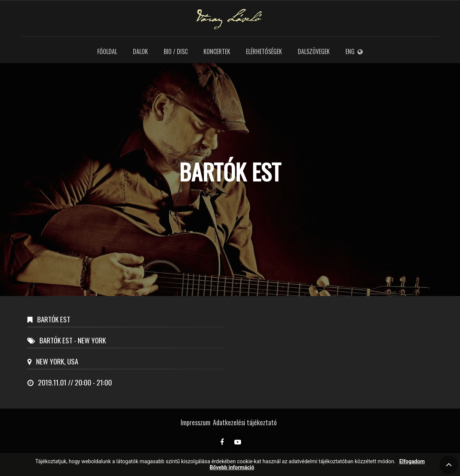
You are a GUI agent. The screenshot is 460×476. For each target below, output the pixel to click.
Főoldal (107, 51)
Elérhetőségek (264, 51)
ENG (354, 51)
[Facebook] (222, 442)
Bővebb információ (232, 468)
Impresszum (195, 422)
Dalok (140, 51)
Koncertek (217, 51)
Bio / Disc (176, 51)
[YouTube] (238, 442)
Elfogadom (412, 462)
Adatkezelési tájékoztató (245, 422)
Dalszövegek (314, 51)
